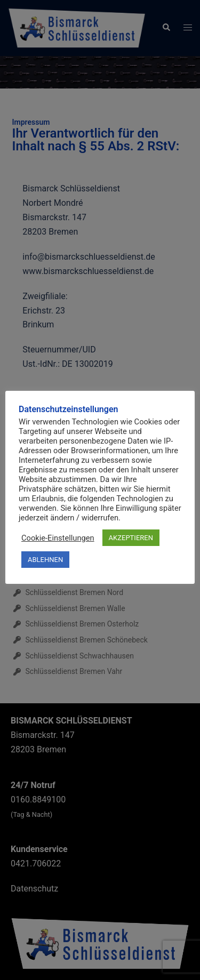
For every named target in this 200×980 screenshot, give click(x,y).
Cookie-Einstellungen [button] (58, 538)
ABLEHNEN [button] (45, 560)
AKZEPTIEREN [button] (131, 538)
